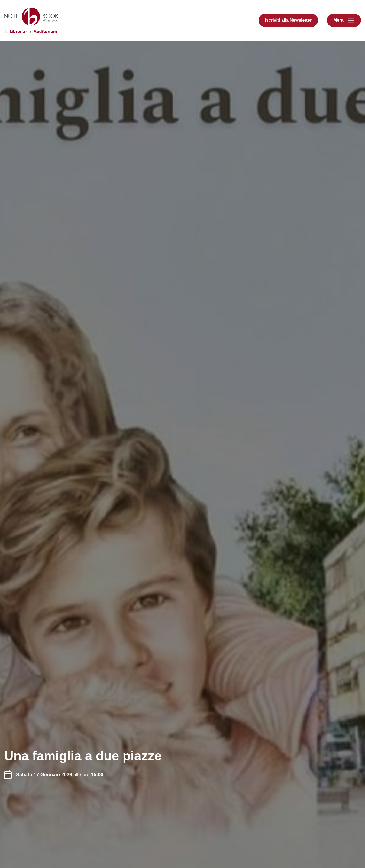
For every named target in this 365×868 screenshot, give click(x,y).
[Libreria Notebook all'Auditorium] (31, 20)
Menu (339, 20)
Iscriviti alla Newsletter (288, 20)
